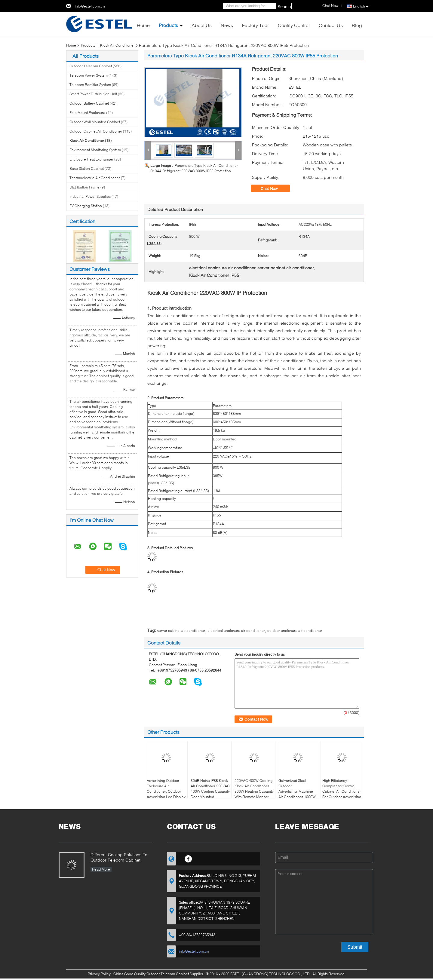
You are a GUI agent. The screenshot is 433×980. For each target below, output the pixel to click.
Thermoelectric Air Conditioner (95, 178)
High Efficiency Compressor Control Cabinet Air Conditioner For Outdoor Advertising (342, 789)
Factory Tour (255, 25)
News (227, 25)
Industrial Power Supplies (90, 196)
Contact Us (331, 25)
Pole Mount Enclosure (87, 113)
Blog (357, 25)
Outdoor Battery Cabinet (89, 103)
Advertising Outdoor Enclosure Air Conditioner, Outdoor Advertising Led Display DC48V (166, 791)
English (361, 6)
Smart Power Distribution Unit (93, 94)
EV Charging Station (86, 206)
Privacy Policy (99, 974)
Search (284, 7)
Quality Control (294, 25)
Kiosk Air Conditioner (117, 45)
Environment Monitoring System (95, 150)
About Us (202, 25)
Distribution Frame (84, 187)
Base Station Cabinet (87, 168)
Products (168, 25)
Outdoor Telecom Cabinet (91, 66)
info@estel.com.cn (90, 6)
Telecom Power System (89, 75)
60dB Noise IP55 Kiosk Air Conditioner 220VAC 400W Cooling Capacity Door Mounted (210, 789)
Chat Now (273, 188)
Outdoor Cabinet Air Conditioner (96, 131)
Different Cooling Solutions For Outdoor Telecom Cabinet (120, 857)
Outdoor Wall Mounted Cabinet (95, 122)
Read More (101, 869)
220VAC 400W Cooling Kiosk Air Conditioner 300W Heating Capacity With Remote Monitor (254, 789)
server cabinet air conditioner (181, 631)
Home (143, 25)
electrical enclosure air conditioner (236, 631)
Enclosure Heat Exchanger (91, 159)
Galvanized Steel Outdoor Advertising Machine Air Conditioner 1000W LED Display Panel (297, 791)
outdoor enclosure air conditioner (295, 631)
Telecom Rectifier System (90, 85)
